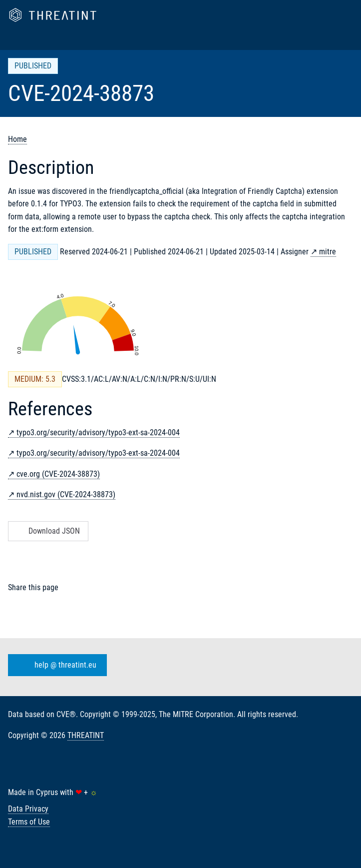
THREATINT (86, 735)
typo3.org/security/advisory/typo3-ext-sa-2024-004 (98, 433)
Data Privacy (28, 809)
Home (17, 139)
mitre (328, 252)
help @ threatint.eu (55, 665)
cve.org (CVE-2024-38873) (58, 474)
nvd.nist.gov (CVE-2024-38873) (66, 494)
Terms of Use (29, 822)
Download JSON (47, 531)
